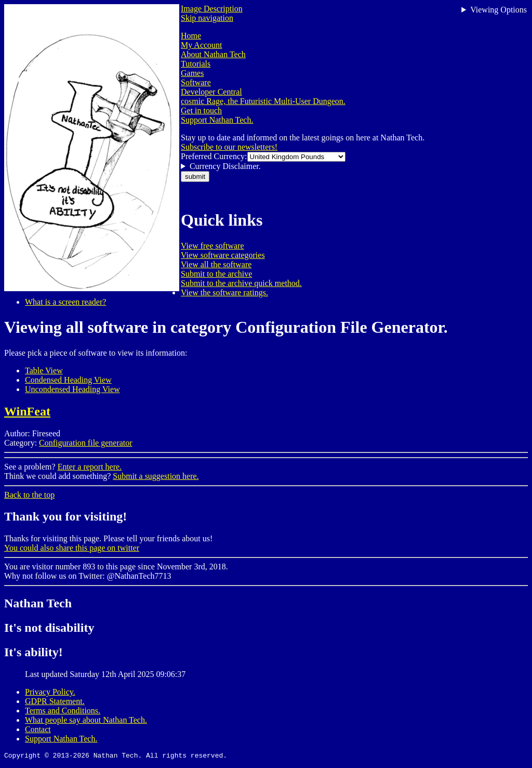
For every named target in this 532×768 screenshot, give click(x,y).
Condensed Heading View (68, 380)
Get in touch (201, 110)
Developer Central (211, 92)
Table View (44, 370)
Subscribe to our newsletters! (229, 147)
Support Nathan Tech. (217, 120)
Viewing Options (498, 10)
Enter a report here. (90, 467)
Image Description (212, 9)
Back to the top (29, 495)
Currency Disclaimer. (225, 166)
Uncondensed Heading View (72, 389)
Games (192, 73)
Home (191, 36)
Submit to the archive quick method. (241, 283)
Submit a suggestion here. (156, 476)
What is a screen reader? (65, 302)
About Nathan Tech (213, 54)
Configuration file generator (86, 443)
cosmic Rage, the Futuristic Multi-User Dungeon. (263, 101)
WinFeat (27, 411)
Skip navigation (207, 18)
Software (196, 82)
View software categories (223, 255)
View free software (212, 246)
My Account (202, 45)
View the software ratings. (224, 292)
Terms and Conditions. (63, 711)
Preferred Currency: (214, 156)
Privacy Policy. (50, 692)
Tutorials (196, 64)
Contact (38, 729)
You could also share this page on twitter (72, 548)
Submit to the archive (216, 274)
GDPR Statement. (55, 701)
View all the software (216, 264)
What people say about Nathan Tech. (86, 720)
